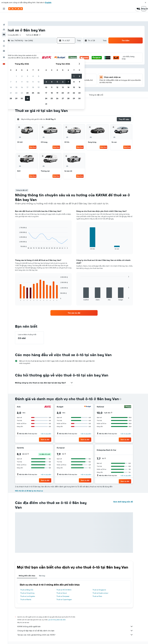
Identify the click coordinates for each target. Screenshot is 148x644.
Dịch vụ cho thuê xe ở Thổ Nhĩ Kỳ (48, 639)
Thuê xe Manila (30, 592)
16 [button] (54, 64)
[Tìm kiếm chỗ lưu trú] (4, 21)
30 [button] (54, 75)
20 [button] (37, 70)
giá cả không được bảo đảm (61, 612)
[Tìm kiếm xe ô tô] (4, 25)
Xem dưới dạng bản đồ (127, 494)
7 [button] (42, 59)
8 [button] (48, 59)
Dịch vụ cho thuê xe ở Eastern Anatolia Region (76, 639)
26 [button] (70, 70)
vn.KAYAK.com (24, 639)
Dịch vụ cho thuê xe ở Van (101, 639)
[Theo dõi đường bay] (4, 37)
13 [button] (37, 64)
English (48, 2)
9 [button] (54, 59)
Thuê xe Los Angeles (32, 589)
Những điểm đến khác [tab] (31, 568)
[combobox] (21, 26)
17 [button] (59, 64)
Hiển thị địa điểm (50, 426)
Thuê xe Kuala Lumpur (104, 585)
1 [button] (48, 53)
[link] (78, 305)
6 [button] (37, 59)
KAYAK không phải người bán (79, 619)
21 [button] (42, 70)
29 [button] (48, 75)
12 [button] (70, 59)
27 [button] (37, 75)
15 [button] (48, 64)
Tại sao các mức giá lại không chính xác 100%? (79, 627)
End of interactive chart (22, 240)
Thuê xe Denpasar (67, 589)
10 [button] (59, 59)
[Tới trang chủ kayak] (16, 9)
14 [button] (42, 64)
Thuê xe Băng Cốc (31, 582)
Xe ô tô (33, 639)
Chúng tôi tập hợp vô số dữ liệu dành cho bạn (79, 623)
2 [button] (54, 53)
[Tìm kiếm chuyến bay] (4, 16)
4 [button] (65, 53)
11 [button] (65, 59)
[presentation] (124, 391)
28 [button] (42, 75)
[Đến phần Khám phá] (4, 32)
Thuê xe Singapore (103, 582)
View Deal (37, 139)
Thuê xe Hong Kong (31, 585)
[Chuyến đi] (4, 48)
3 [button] (59, 53)
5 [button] (70, 53)
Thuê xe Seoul (66, 585)
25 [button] (65, 70)
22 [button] (48, 70)
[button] (145, 3)
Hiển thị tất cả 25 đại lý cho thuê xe (33, 483)
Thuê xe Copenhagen (68, 592)
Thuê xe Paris (101, 589)
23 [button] (54, 70)
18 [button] (65, 64)
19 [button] (70, 64)
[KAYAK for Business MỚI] (4, 42)
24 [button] (59, 70)
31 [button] (59, 75)
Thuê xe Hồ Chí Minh (68, 582)
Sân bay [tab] (46, 568)
